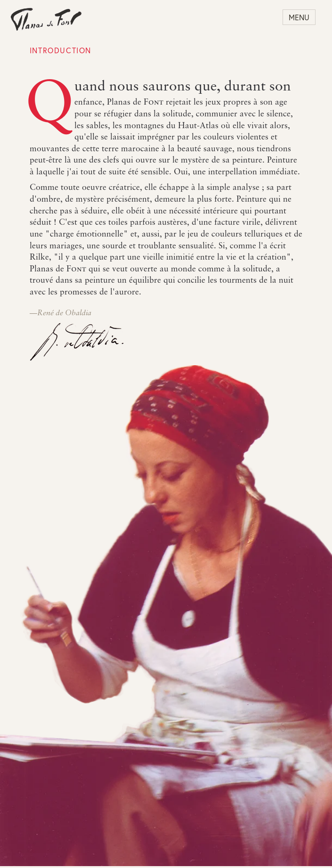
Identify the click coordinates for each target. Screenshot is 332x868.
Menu (299, 17)
